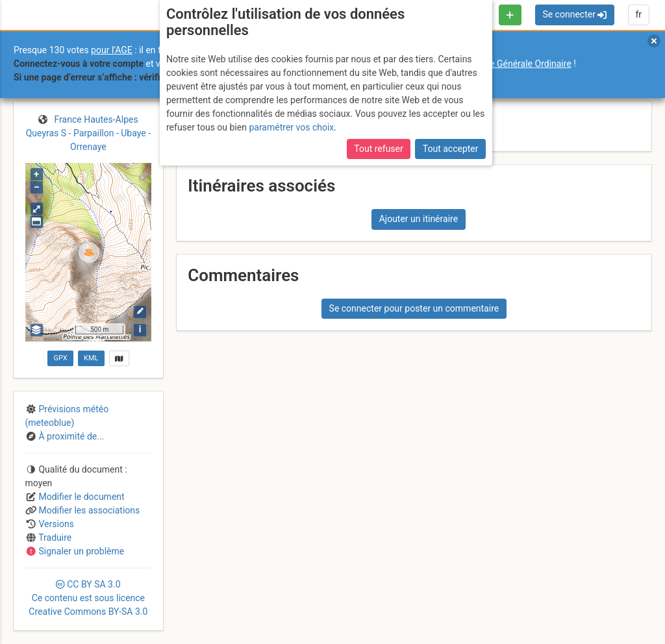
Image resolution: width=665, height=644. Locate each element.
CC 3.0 (88, 598)
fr (638, 14)
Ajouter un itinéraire (419, 219)
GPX (60, 358)
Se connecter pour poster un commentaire (414, 308)
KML (91, 358)
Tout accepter (451, 149)
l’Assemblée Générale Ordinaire (509, 64)
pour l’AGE (112, 50)
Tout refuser (378, 149)
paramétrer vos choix (291, 127)
